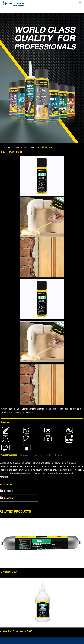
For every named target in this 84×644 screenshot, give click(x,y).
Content (49, 455)
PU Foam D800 (47, 147)
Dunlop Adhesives (14, 147)
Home (3, 147)
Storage (59, 455)
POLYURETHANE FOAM (31, 147)
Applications (26, 455)
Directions (38, 455)
